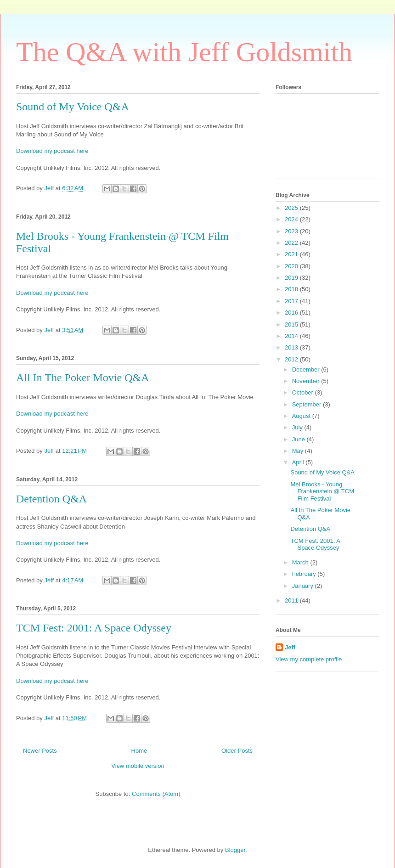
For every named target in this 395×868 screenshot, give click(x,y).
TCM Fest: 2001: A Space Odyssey (94, 628)
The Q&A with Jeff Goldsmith (184, 52)
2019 (292, 278)
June (299, 439)
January (304, 586)
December (307, 369)
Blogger (235, 850)
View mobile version (138, 766)
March (301, 562)
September (308, 404)
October (304, 392)
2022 (292, 243)
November (307, 381)
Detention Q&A (51, 499)
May (299, 451)
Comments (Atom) (156, 794)
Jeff (290, 647)
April (299, 462)
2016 (292, 313)
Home (139, 751)
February (305, 574)
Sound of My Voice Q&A (73, 107)
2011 (292, 600)
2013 (292, 347)
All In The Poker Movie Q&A (83, 378)
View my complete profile (309, 659)
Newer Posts (40, 751)
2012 (292, 359)
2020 (292, 266)
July (298, 427)
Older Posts (237, 751)
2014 (292, 336)
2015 (292, 324)
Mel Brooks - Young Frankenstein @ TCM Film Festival (322, 491)
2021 (292, 254)
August (302, 416)
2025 (292, 208)
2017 (292, 301)
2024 (292, 219)
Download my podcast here (52, 151)
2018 (292, 289)
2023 (292, 231)
